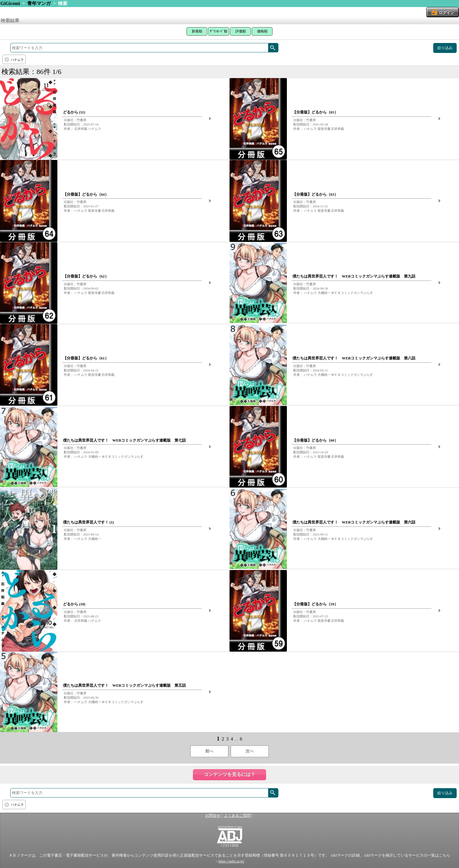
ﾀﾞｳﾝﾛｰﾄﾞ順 (219, 31)
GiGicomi (10, 3)
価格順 (262, 31)
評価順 (241, 31)
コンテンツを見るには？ (229, 774)
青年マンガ (39, 3)
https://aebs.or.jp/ (231, 861)
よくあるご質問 (237, 816)
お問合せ (213, 816)
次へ (250, 751)
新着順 (197, 31)
